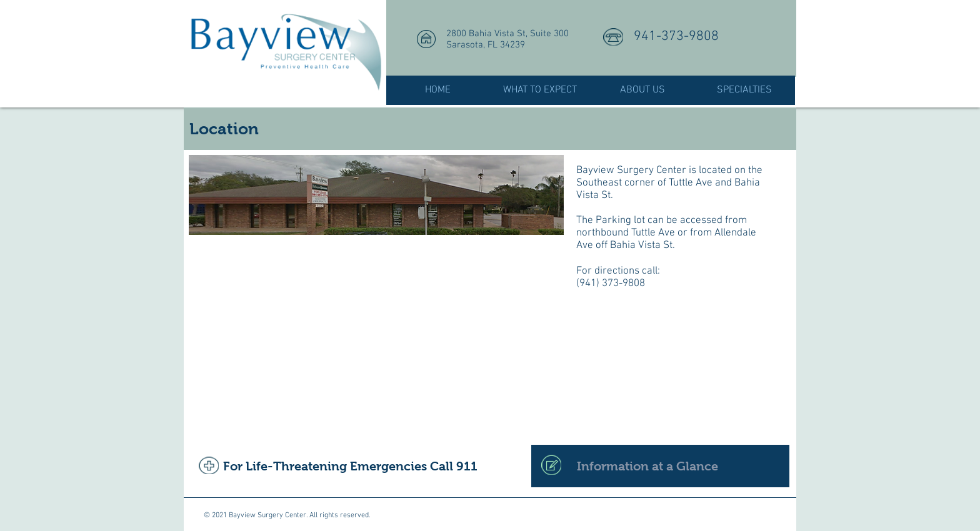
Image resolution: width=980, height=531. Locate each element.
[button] (540, 90)
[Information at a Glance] (660, 466)
